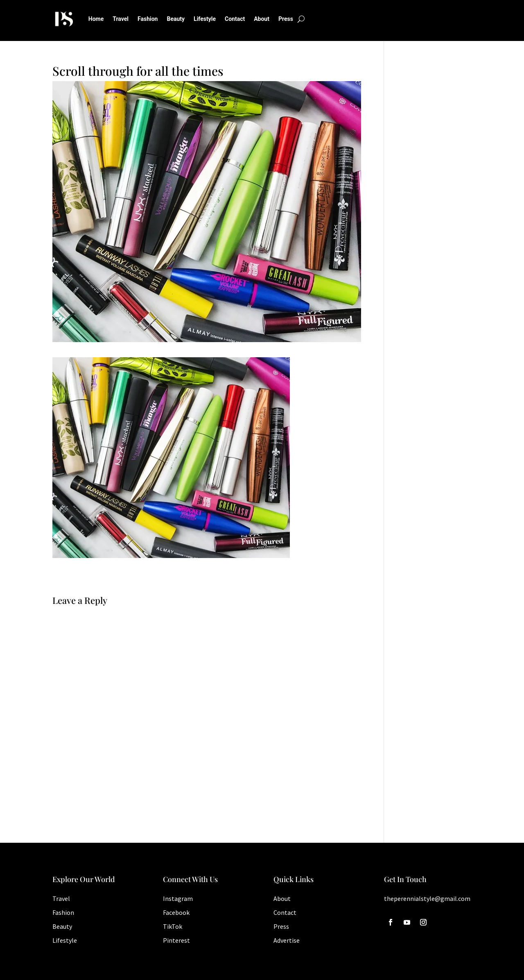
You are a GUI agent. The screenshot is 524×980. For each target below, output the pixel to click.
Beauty (176, 19)
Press (286, 19)
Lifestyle (205, 19)
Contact (235, 19)
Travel (121, 19)
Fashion (148, 19)
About (262, 19)
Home (96, 19)
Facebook (176, 912)
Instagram (178, 898)
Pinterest (176, 940)
